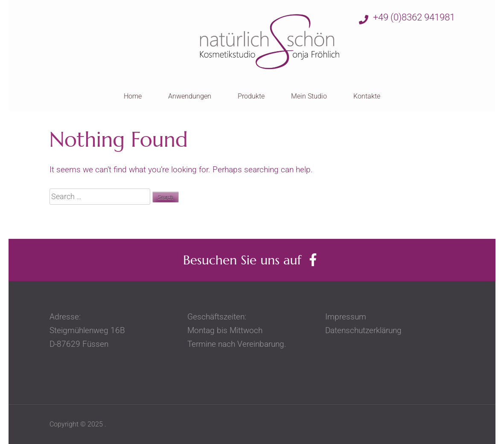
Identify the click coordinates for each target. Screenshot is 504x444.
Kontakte (367, 96)
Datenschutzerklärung (363, 330)
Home (133, 96)
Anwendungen (190, 96)
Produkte (251, 96)
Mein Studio (309, 96)
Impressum (352, 317)
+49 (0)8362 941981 (407, 18)
